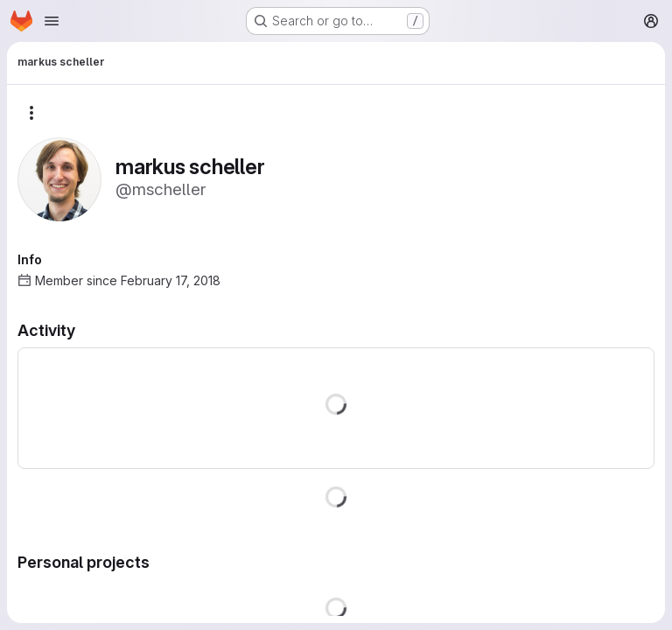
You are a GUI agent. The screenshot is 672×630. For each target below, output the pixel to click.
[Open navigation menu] (52, 21)
